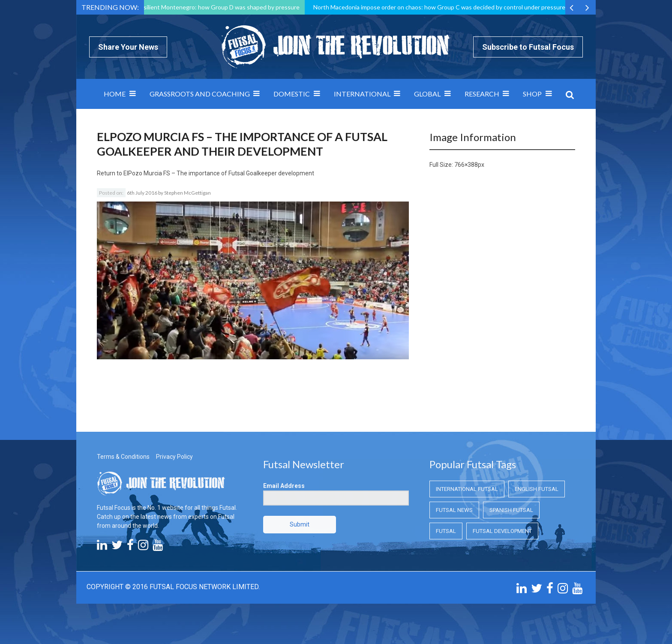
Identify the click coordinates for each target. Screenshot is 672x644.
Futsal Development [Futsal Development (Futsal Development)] (502, 531)
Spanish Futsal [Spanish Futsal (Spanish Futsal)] (511, 510)
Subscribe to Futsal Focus (528, 47)
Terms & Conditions (123, 457)
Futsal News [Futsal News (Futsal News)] (454, 510)
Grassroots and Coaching (200, 94)
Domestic (292, 94)
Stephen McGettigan (187, 193)
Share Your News (128, 47)
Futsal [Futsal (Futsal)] (446, 531)
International (362, 94)
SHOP (532, 94)
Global (427, 94)
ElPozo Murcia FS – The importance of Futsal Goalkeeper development (219, 173)
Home (115, 94)
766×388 (466, 165)
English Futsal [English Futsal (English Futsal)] (537, 489)
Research (482, 94)
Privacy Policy (174, 457)
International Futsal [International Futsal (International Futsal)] (467, 489)
